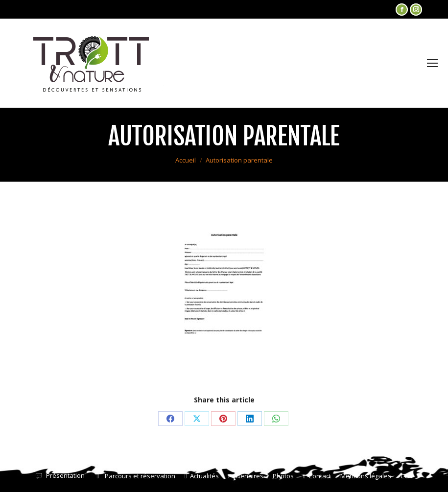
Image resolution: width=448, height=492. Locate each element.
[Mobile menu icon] (432, 63)
